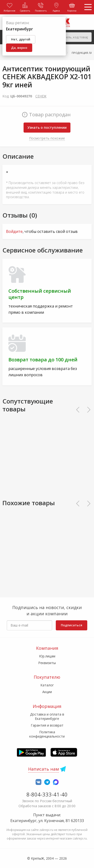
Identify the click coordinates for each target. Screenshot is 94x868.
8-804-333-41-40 (47, 794)
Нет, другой (21, 39)
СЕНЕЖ (41, 96)
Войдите (14, 231)
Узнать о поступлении (47, 127)
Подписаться (72, 625)
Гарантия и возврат (47, 725)
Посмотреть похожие (47, 138)
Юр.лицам (47, 656)
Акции (47, 692)
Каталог (47, 685)
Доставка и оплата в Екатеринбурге (47, 716)
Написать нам (44, 769)
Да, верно (19, 48)
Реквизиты (47, 663)
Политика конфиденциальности (47, 734)
